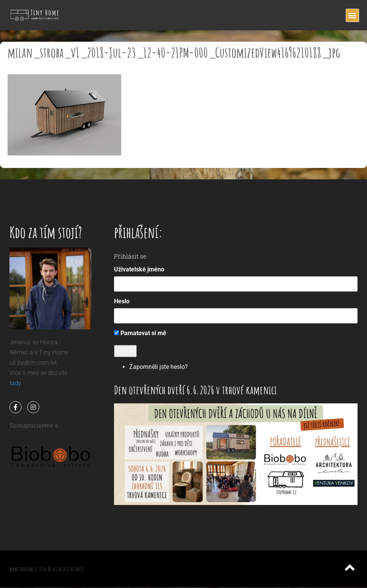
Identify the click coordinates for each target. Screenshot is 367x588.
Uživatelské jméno (139, 269)
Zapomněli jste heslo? (159, 367)
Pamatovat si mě (140, 333)
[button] (352, 15)
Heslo (122, 301)
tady (15, 383)
